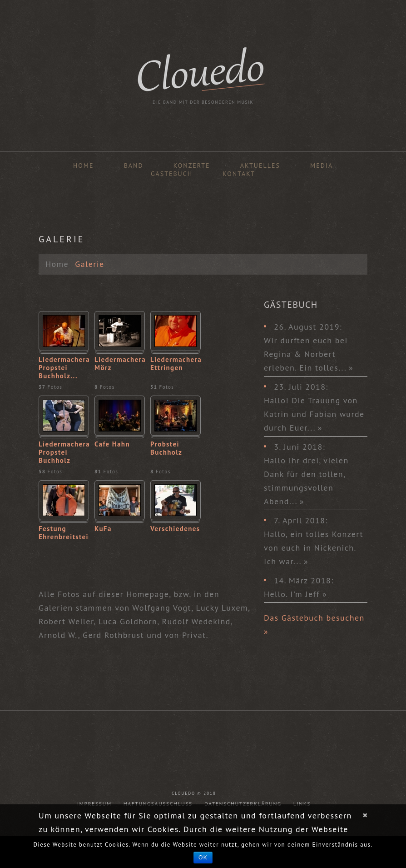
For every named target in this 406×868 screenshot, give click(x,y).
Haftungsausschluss (158, 804)
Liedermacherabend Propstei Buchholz (64, 452)
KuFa (103, 529)
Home (84, 166)
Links (302, 804)
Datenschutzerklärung (243, 804)
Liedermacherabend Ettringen (176, 364)
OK (203, 858)
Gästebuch (172, 174)
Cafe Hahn (112, 444)
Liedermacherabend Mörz (120, 364)
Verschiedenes (175, 529)
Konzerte (192, 166)
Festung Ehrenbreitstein (64, 533)
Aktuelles (260, 166)
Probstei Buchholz (166, 448)
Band (134, 166)
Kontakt (239, 174)
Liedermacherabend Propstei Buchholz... (64, 368)
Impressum (94, 804)
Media (322, 166)
